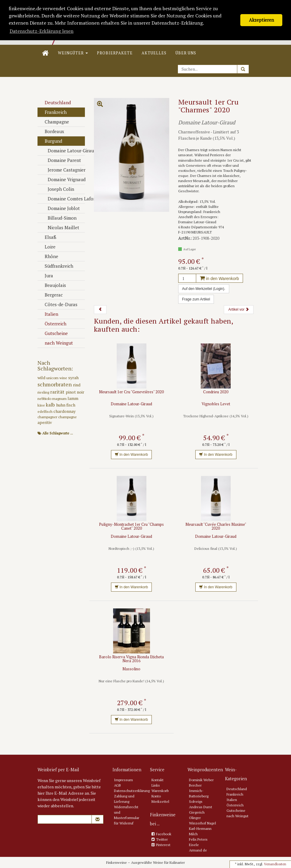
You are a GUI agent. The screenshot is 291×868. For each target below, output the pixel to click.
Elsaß (48, 237)
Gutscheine (53, 333)
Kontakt (157, 780)
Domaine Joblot (61, 208)
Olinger (195, 818)
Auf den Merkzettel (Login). (204, 289)
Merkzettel (160, 801)
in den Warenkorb (219, 279)
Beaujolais (52, 285)
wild (42, 378)
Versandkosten (275, 864)
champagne (67, 417)
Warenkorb (160, 791)
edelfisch (45, 411)
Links (156, 785)
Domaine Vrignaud (63, 179)
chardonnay (64, 411)
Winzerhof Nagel (202, 823)
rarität (58, 392)
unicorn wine (57, 378)
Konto (156, 796)
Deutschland (55, 102)
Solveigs (196, 801)
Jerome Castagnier (63, 170)
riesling (44, 392)
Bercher (195, 785)
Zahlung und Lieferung (124, 799)
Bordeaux (52, 131)
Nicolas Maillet (61, 227)
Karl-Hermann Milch (200, 831)
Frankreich (53, 112)
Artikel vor (239, 309)
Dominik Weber (201, 780)
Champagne (54, 122)
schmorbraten (55, 384)
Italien (49, 314)
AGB (117, 785)
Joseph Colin (58, 189)
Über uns (186, 53)
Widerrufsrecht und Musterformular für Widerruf (127, 815)
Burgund (51, 141)
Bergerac (51, 295)
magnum (60, 399)
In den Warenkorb (131, 455)
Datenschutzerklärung (132, 791)
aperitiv (45, 422)
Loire (47, 247)
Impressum (123, 780)
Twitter (162, 839)
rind (77, 385)
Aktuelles (154, 53)
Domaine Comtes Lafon (63, 199)
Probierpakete (115, 53)
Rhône (49, 256)
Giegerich (197, 812)
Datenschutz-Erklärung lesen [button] (42, 31)
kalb (51, 405)
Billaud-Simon (59, 218)
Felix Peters (198, 839)
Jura (46, 276)
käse (42, 405)
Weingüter (73, 53)
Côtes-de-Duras (58, 304)
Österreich (53, 324)
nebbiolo (45, 399)
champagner (48, 417)
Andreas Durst (201, 807)
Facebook (164, 834)
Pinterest (163, 845)
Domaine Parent (61, 160)
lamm (73, 398)
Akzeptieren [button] (261, 20)
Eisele (194, 845)
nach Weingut (56, 343)
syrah (73, 378)
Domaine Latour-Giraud (63, 151)
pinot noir (75, 392)
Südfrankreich (56, 266)
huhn (61, 405)
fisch (71, 405)
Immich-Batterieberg (199, 793)
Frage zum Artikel (196, 299)
